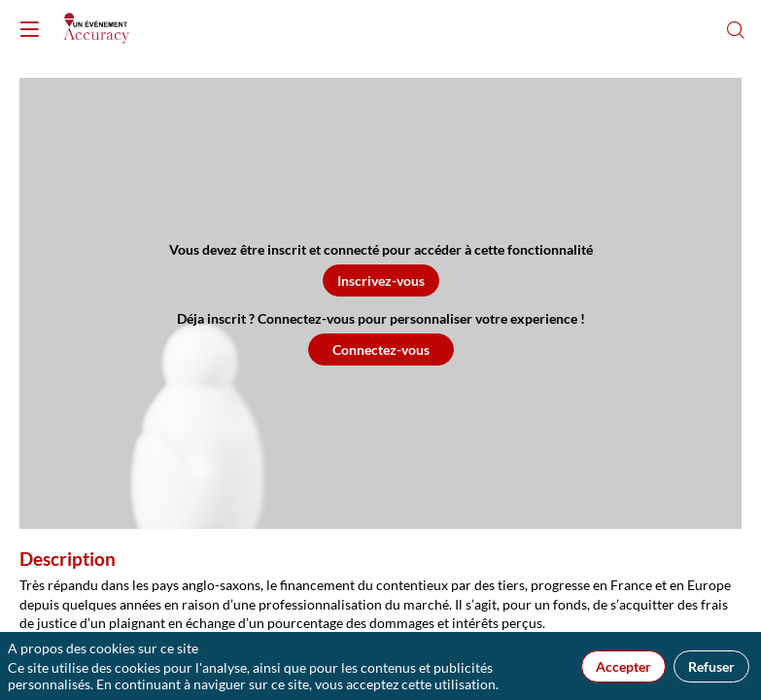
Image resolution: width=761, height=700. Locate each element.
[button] (381, 280)
